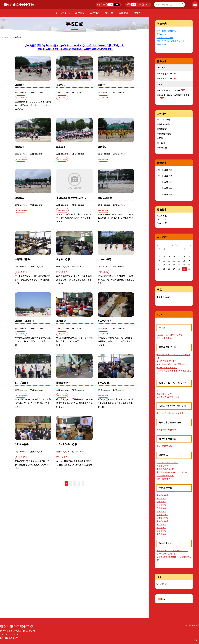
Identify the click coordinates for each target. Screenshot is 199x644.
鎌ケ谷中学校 (162, 521)
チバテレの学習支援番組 (167, 367)
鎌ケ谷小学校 (162, 495)
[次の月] (191, 245)
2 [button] (71, 483)
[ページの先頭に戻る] (196, 641)
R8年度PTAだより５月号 (172, 90)
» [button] (83, 483)
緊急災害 (163, 147)
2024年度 (162, 223)
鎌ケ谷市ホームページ (166, 554)
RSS (163, 599)
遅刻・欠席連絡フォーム (167, 338)
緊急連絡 (163, 129)
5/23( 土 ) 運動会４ (164, 188)
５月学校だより (168, 74)
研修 (161, 138)
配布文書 (124, 13)
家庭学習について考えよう (168, 397)
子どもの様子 (165, 120)
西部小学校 (161, 508)
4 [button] (79, 483)
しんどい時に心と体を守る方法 (170, 335)
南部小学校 (161, 502)
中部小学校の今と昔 (165, 38)
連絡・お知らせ (165, 124)
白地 (110, 5)
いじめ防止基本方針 (165, 475)
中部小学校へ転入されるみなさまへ (171, 41)
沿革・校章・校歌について (168, 31)
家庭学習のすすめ (164, 394)
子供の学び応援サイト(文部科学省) (171, 364)
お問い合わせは (163, 44)
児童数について (163, 34)
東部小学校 (161, 498)
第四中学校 (161, 531)
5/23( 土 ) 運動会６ (164, 176)
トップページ (64, 13)
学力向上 (160, 390)
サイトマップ (194, 625)
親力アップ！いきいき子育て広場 (170, 413)
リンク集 (109, 13)
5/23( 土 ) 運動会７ (164, 170)
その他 (162, 143)
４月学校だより (168, 78)
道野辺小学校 (162, 515)
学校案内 (80, 13)
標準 (133, 5)
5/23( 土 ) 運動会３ (164, 194)
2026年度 (162, 216)
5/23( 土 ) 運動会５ (164, 182)
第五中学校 (161, 534)
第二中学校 (161, 524)
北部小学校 (161, 505)
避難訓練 (163, 584)
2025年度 (162, 219)
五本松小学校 (162, 518)
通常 (104, 5)
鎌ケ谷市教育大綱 (164, 446)
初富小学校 (161, 511)
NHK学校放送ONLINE (166, 361)
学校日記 (95, 13)
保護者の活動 (165, 134)
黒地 (117, 5)
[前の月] (158, 245)
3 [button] (75, 483)
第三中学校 (161, 527)
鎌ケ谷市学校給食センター (168, 430)
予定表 (137, 13)
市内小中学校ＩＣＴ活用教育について (172, 550)
